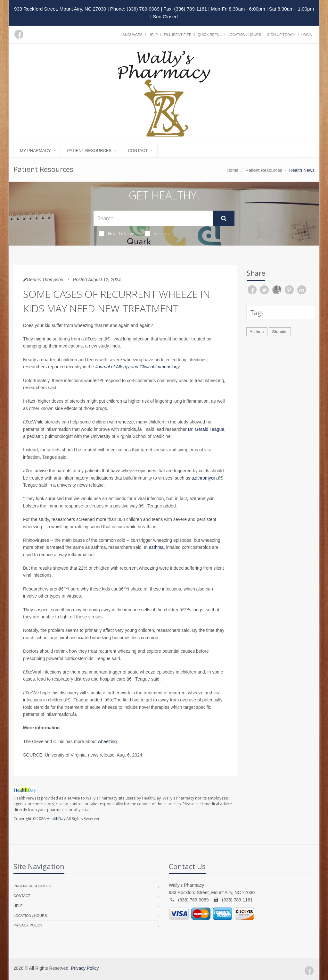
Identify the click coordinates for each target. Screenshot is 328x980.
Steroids (280, 332)
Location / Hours (244, 35)
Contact (138, 151)
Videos (157, 233)
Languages (131, 35)
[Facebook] (19, 34)
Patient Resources (90, 151)
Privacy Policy (28, 925)
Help (153, 35)
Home (233, 170)
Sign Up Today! (281, 35)
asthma (156, 547)
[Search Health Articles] (153, 218)
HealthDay (56, 819)
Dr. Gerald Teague (206, 429)
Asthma (257, 332)
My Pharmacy (35, 151)
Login (307, 35)
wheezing (107, 741)
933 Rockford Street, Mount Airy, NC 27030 (60, 9)
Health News (117, 233)
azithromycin (204, 478)
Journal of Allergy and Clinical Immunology (137, 367)
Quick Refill (210, 35)
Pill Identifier (177, 35)
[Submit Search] (224, 218)
